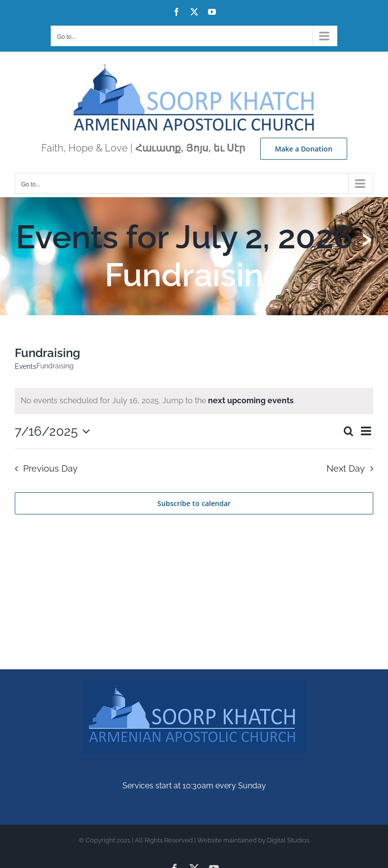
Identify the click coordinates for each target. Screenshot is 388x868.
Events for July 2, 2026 (184, 237)
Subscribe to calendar (194, 503)
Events (26, 366)
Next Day (346, 468)
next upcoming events (251, 401)
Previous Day (50, 468)
